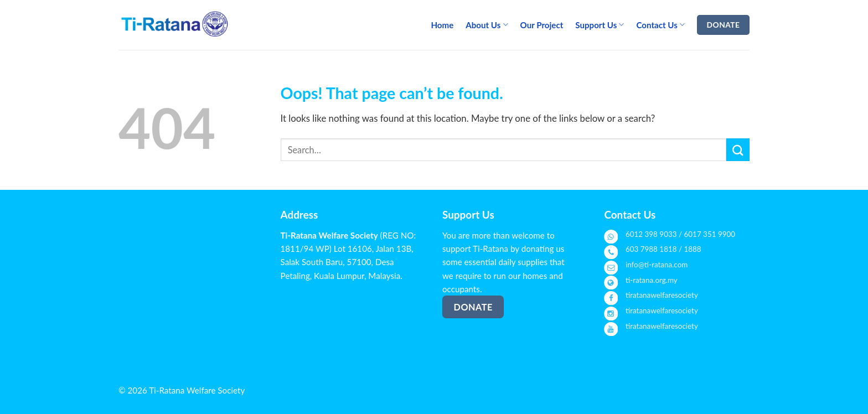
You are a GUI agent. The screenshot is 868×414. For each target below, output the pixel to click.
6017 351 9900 (710, 234)
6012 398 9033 (651, 234)
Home (442, 25)
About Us (487, 25)
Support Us (600, 25)
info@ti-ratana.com (657, 265)
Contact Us (660, 25)
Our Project (542, 25)
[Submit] (738, 150)
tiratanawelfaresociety (662, 295)
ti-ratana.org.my (652, 280)
